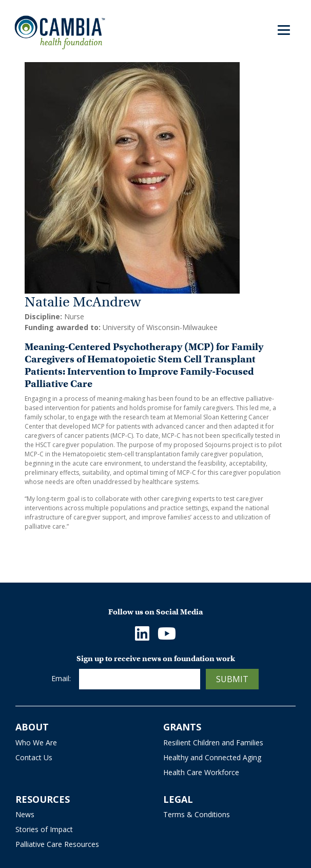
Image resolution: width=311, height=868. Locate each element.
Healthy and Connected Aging (212, 757)
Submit (232, 679)
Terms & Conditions (197, 814)
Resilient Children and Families (213, 742)
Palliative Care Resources (57, 844)
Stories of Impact (44, 829)
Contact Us (34, 757)
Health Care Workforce (201, 772)
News (25, 814)
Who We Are (36, 742)
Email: (61, 678)
